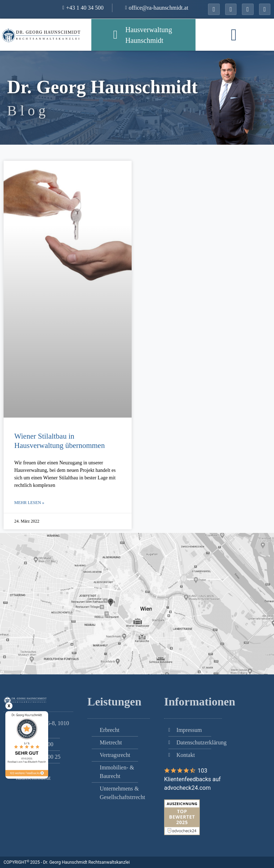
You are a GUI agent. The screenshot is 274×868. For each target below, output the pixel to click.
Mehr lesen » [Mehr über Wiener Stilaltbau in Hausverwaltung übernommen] (29, 503)
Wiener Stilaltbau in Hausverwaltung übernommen (60, 441)
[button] (234, 35)
